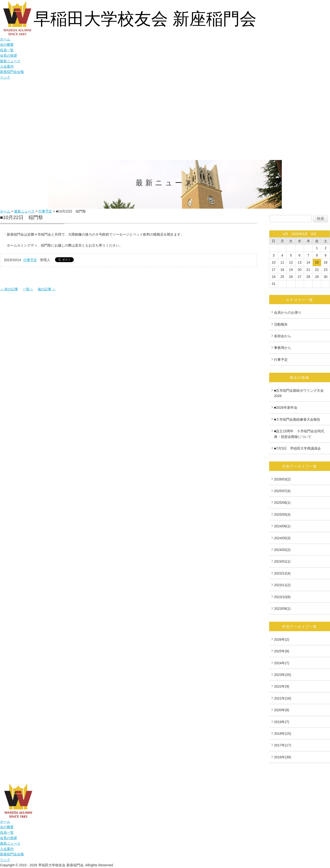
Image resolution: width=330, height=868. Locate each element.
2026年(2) (282, 639)
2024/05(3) (282, 538)
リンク (5, 77)
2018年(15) (283, 734)
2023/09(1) (282, 609)
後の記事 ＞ (47, 289)
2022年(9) (282, 686)
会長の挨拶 (9, 55)
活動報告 (281, 324)
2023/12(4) (282, 573)
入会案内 (7, 66)
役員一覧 (7, 50)
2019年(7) (282, 722)
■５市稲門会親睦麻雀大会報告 (297, 419)
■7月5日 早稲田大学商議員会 (297, 448)
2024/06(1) (282, 526)
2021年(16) (283, 698)
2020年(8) (282, 710)
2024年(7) (282, 663)
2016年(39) (283, 757)
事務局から (283, 348)
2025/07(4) (282, 491)
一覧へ (28, 289)
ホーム (5, 39)
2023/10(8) (282, 597)
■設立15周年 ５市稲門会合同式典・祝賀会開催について (299, 434)
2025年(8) (282, 651)
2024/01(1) (282, 561)
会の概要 (7, 44)
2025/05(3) (282, 514)
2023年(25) (283, 675)
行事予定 (45, 211)
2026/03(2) (282, 479)
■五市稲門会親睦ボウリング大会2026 (299, 393)
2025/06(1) (282, 503)
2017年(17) (283, 745)
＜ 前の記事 (9, 289)
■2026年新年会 (286, 407)
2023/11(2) (282, 585)
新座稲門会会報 (12, 72)
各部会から (283, 336)
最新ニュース (10, 61)
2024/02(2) (282, 550)
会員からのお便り (288, 312)
